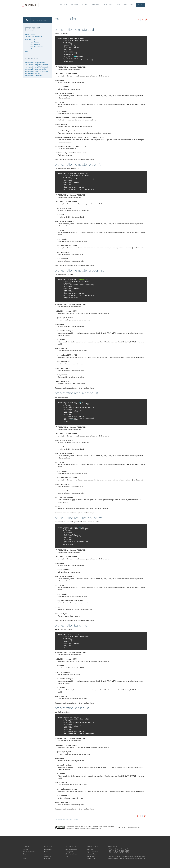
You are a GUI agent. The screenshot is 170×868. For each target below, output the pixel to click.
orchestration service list (34, 76)
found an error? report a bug (129, 828)
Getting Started (70, 852)
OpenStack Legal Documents (92, 828)
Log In (140, 5)
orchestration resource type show (37, 71)
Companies (48, 856)
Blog (119, 5)
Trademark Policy (92, 854)
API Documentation (71, 854)
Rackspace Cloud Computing (136, 858)
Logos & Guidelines (92, 852)
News (25, 858)
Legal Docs (90, 850)
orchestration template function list (37, 67)
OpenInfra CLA (91, 858)
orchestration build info (33, 73)
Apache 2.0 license (139, 856)
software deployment (37, 46)
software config (35, 44)
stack (32, 48)
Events (85, 5)
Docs (125, 5)
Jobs (46, 854)
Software (64, 5)
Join (132, 5)
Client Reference (31, 34)
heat (27, 52)
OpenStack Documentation (41, 20)
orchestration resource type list (36, 69)
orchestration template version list (37, 65)
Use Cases (75, 5)
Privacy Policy (91, 856)
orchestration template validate (36, 63)
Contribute (47, 858)
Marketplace (109, 5)
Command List (30, 40)
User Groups (48, 850)
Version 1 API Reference (34, 37)
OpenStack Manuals (71, 850)
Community (96, 5)
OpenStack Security (29, 852)
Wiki (67, 856)
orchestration (34, 42)
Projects (26, 850)
